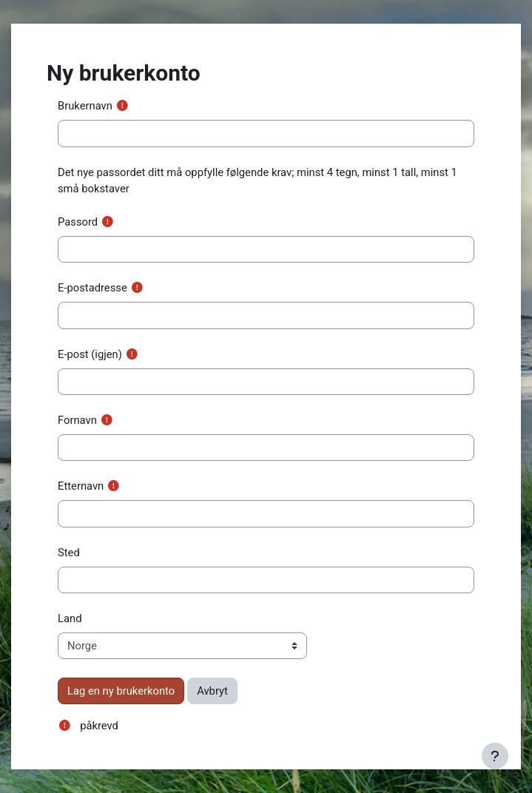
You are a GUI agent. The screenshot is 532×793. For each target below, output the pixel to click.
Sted (69, 553)
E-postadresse (92, 288)
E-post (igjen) (90, 354)
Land (70, 618)
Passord (78, 222)
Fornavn (77, 420)
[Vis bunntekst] (495, 756)
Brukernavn (85, 106)
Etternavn (81, 486)
